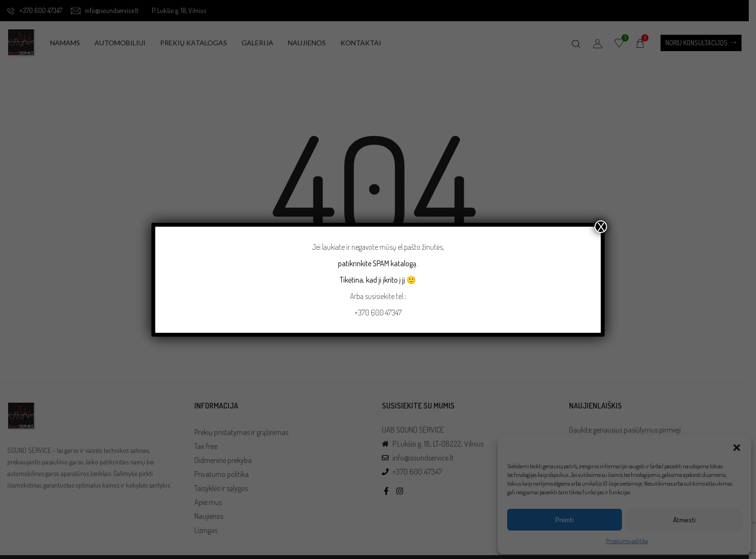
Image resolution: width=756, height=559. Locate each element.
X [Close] (601, 227)
